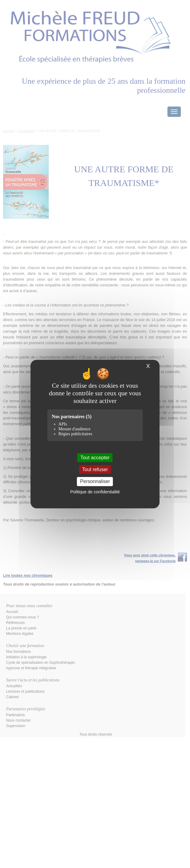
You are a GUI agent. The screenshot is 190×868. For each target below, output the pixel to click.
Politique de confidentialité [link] (95, 492)
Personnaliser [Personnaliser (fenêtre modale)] (95, 482)
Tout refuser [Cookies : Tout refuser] (95, 469)
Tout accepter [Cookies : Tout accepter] (95, 458)
